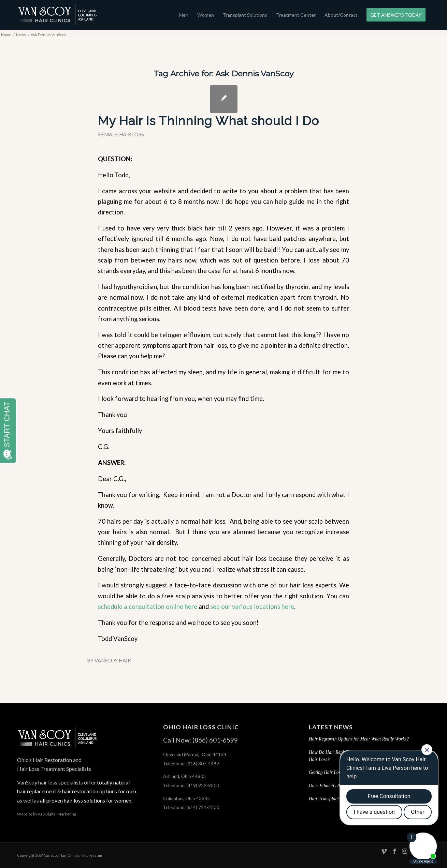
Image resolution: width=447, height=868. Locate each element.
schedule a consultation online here (148, 607)
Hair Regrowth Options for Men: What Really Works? (359, 739)
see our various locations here (252, 607)
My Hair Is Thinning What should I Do (208, 121)
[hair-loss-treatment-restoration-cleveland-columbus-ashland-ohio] (57, 15)
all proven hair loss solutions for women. (86, 800)
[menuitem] (184, 15)
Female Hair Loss (121, 134)
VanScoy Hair (113, 660)
